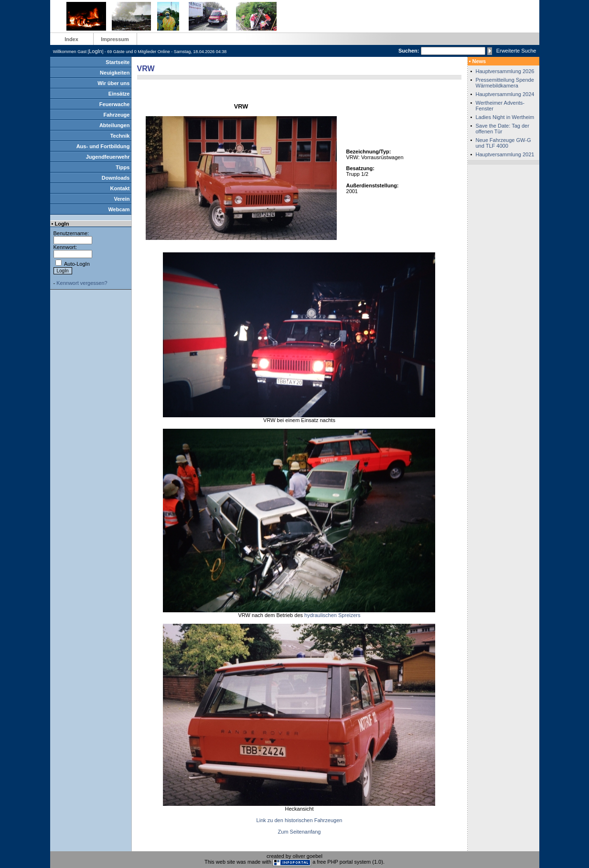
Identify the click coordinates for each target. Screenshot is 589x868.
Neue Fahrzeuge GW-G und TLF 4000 (503, 143)
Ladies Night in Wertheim (505, 117)
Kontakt (120, 188)
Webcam (119, 209)
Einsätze (119, 94)
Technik (120, 136)
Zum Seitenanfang (300, 832)
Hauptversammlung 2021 (505, 154)
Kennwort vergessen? (82, 283)
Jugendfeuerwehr (108, 157)
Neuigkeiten (115, 73)
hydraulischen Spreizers (332, 615)
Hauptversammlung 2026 (505, 71)
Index (71, 39)
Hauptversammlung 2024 (505, 94)
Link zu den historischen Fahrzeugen (300, 820)
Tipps (123, 167)
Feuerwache (115, 104)
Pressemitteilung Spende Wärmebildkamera (505, 83)
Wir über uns (113, 83)
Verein (122, 199)
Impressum (115, 39)
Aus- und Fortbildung (103, 146)
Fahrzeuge (116, 115)
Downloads (116, 178)
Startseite (118, 62)
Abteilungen (115, 125)
